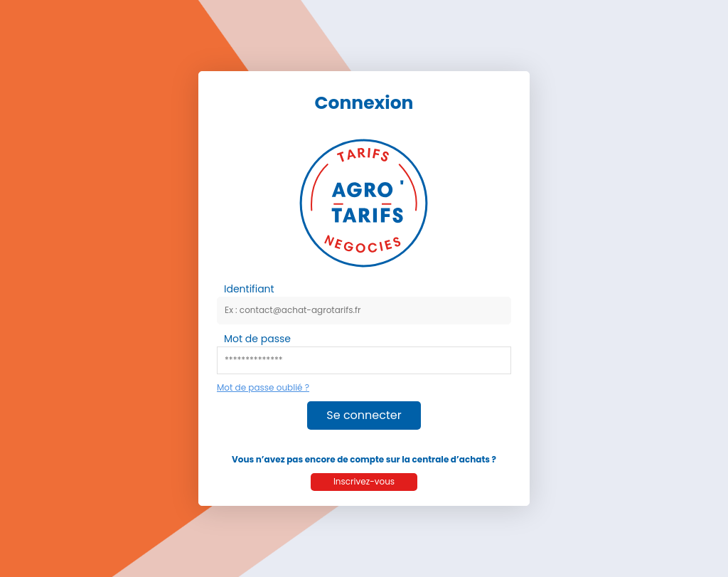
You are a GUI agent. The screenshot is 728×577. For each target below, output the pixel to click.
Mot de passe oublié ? (263, 387)
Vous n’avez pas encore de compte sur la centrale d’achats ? (364, 459)
